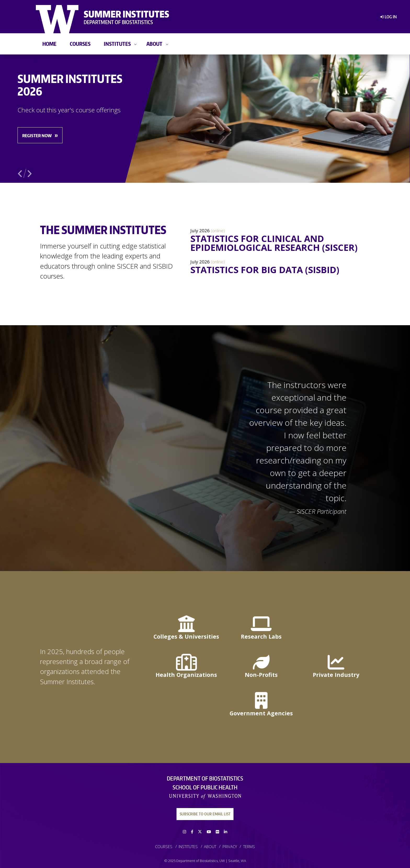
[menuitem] (386, 17)
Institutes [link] (117, 44)
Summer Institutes (126, 14)
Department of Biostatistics (118, 22)
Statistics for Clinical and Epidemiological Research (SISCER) (274, 243)
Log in (391, 16)
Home (49, 44)
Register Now (37, 135)
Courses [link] (80, 44)
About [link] (154, 44)
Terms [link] (249, 847)
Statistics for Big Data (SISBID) (265, 270)
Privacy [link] (230, 847)
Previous (20, 172)
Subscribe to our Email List (205, 814)
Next (30, 172)
